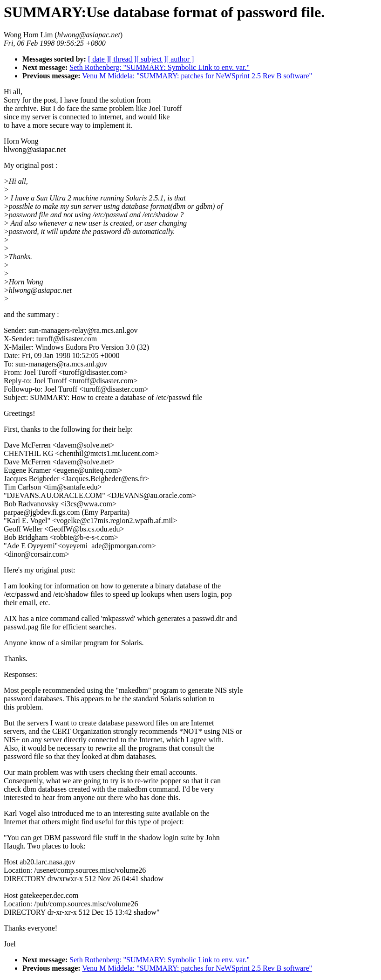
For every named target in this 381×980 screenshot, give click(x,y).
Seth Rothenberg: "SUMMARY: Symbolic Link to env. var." (160, 67)
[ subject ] (151, 59)
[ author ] (180, 59)
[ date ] (99, 59)
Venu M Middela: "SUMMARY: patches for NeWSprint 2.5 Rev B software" (197, 76)
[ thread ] (123, 59)
